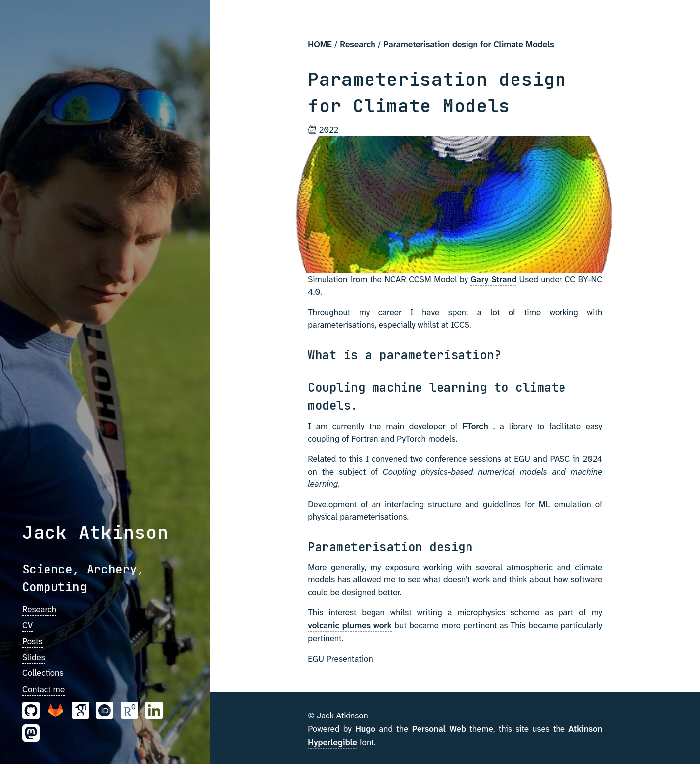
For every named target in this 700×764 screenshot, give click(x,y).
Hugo (365, 729)
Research (39, 609)
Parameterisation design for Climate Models (469, 44)
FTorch (475, 426)
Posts (32, 641)
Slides (34, 657)
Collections (43, 673)
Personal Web (439, 729)
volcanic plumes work (350, 625)
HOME (320, 44)
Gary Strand (493, 279)
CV (27, 625)
